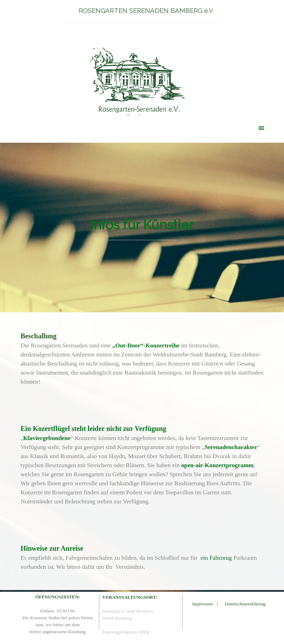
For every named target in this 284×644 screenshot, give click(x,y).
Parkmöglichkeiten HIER (126, 632)
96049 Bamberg (117, 618)
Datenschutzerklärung (245, 604)
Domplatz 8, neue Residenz (128, 611)
